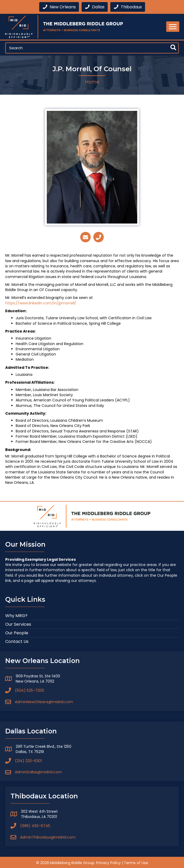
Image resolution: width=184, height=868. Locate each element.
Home (92, 82)
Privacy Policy (108, 863)
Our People (17, 633)
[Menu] (173, 27)
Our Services (18, 624)
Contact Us (17, 641)
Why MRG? (16, 616)
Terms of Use (136, 863)
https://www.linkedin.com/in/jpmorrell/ (41, 303)
